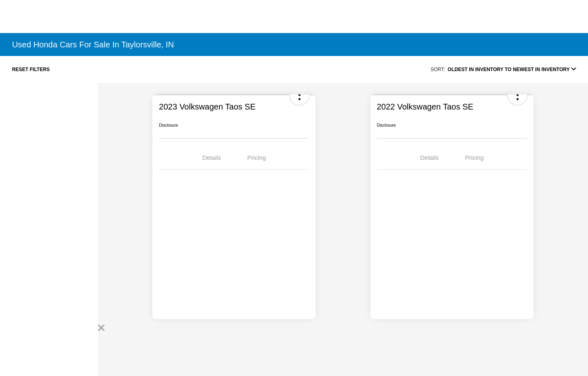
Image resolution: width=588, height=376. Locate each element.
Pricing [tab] (256, 158)
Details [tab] (212, 158)
